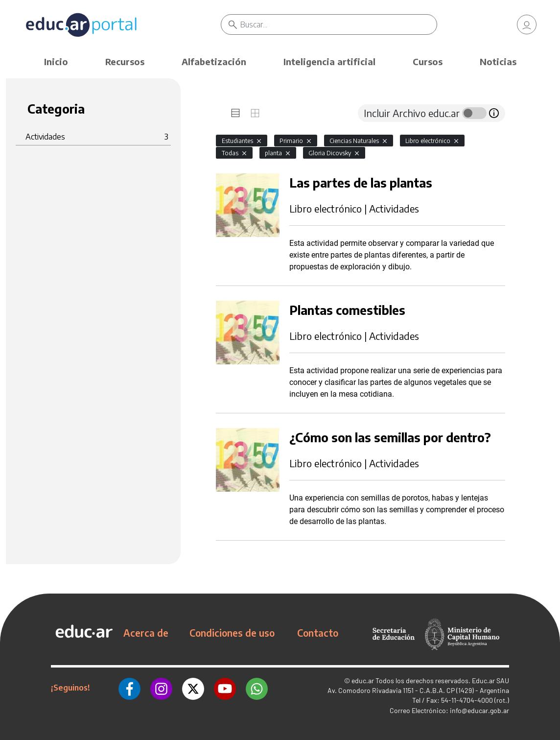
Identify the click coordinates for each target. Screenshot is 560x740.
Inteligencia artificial (329, 61)
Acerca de (146, 633)
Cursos (428, 61)
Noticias (498, 61)
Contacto (318, 633)
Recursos (125, 61)
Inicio (56, 61)
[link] (527, 24)
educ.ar (363, 680)
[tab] (235, 113)
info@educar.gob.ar (479, 710)
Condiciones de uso (232, 633)
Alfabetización (214, 61)
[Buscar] (338, 24)
